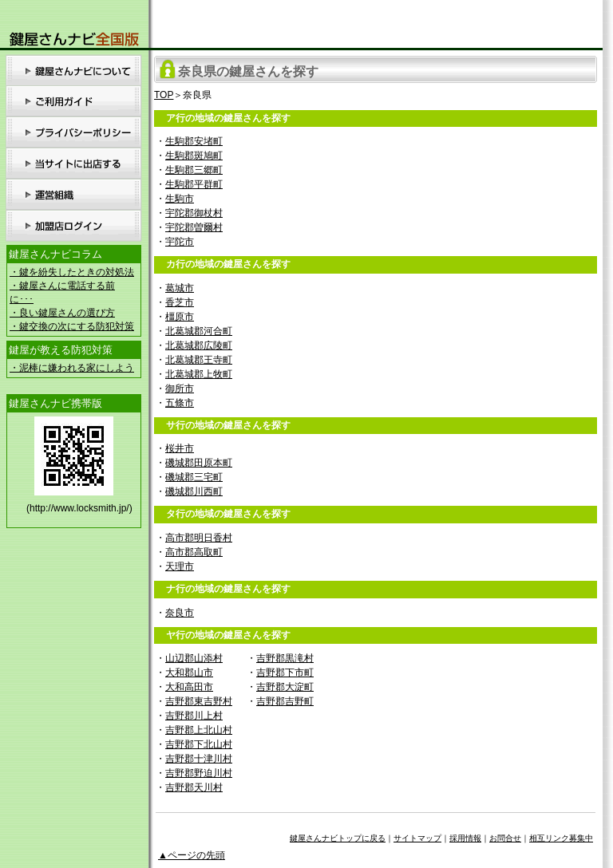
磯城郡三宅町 (194, 477)
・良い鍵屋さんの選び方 (62, 313)
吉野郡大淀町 (285, 687)
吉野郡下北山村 (199, 744)
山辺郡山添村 (194, 658)
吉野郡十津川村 (199, 759)
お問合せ (505, 838)
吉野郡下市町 (285, 673)
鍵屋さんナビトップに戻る (338, 838)
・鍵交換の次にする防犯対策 (72, 326)
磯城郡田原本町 (199, 463)
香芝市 (180, 302)
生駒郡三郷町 (194, 170)
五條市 (180, 403)
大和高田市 (189, 687)
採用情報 (465, 838)
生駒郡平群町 (194, 184)
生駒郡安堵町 (194, 141)
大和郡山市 (189, 673)
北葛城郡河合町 (199, 331)
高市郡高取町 (194, 552)
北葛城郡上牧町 (199, 374)
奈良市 (180, 613)
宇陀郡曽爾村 (194, 227)
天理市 (180, 566)
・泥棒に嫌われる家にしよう (72, 368)
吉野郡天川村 (194, 787)
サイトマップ (417, 838)
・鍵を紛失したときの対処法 (72, 272)
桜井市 (180, 448)
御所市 (180, 389)
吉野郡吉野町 (285, 701)
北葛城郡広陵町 (199, 345)
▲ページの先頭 (192, 855)
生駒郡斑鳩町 (194, 156)
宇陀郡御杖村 (194, 213)
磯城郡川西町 (194, 491)
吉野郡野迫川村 (199, 773)
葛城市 (180, 288)
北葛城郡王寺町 (199, 360)
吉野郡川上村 (194, 716)
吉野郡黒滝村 (285, 658)
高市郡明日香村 (199, 538)
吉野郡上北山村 (199, 730)
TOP (164, 95)
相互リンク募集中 (561, 838)
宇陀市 (180, 242)
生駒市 (180, 199)
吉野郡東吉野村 (199, 701)
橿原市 (180, 317)
